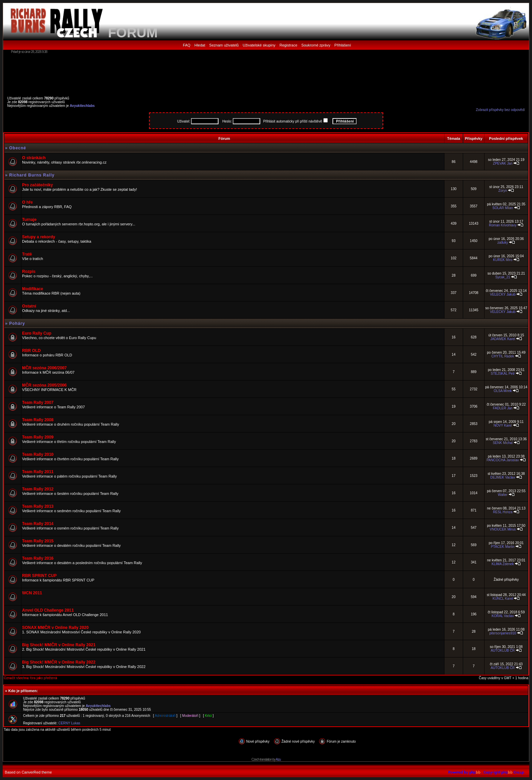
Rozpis (29, 272)
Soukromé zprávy (316, 45)
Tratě (27, 254)
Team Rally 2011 (38, 472)
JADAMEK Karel (503, 339)
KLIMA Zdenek (503, 564)
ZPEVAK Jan (503, 163)
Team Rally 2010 (38, 454)
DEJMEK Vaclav (503, 477)
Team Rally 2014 (38, 524)
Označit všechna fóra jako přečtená (30, 678)
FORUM (133, 33)
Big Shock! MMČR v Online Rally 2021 (59, 645)
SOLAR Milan (503, 208)
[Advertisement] (266, 73)
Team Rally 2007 (38, 403)
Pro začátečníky (37, 185)
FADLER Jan (503, 408)
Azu (278, 759)
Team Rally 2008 (38, 420)
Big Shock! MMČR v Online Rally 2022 (59, 662)
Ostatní (29, 306)
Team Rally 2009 (38, 437)
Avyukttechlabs (82, 106)
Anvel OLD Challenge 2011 (48, 610)
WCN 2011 (32, 593)
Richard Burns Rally (32, 175)
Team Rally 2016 (38, 558)
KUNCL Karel (503, 599)
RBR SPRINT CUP (39, 576)
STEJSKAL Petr (503, 374)
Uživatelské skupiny (259, 45)
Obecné (18, 148)
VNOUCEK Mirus (503, 529)
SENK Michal (503, 443)
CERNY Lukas (69, 723)
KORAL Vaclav (503, 616)
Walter (503, 495)
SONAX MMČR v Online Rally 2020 (55, 628)
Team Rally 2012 (38, 489)
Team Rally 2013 (38, 506)
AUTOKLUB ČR (503, 651)
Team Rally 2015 (38, 541)
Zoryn (503, 191)
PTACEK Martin (503, 547)
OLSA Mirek (503, 391)
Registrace (289, 45)
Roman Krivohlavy (503, 225)
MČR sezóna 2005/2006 (44, 385)
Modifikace (33, 289)
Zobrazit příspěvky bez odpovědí (500, 110)
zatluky (503, 243)
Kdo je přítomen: (23, 691)
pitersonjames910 (503, 633)
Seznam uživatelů (224, 45)
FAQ (187, 45)
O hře (27, 202)
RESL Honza (503, 512)
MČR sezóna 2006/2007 (44, 368)
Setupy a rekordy (39, 237)
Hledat (200, 45)
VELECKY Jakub (503, 294)
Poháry (17, 323)
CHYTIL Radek (503, 356)
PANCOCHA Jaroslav (503, 460)
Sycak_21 (503, 277)
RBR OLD (31, 351)
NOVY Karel (502, 425)
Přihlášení (343, 45)
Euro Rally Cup (37, 333)
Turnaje (29, 220)
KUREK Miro (503, 260)
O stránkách (34, 158)
